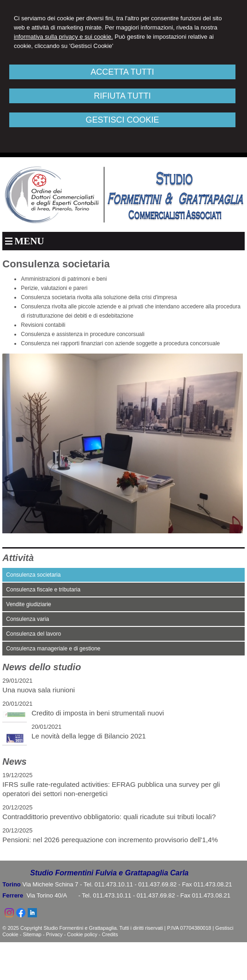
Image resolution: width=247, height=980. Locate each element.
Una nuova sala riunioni (39, 690)
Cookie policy (82, 934)
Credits (110, 934)
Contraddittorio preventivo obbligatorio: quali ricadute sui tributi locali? (109, 817)
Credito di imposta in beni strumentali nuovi (98, 713)
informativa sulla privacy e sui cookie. (63, 37)
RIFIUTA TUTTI (122, 96)
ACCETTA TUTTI (122, 72)
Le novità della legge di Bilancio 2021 (89, 736)
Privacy (54, 934)
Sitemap (32, 934)
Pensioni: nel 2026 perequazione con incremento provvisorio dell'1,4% (110, 840)
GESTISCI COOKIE (122, 120)
